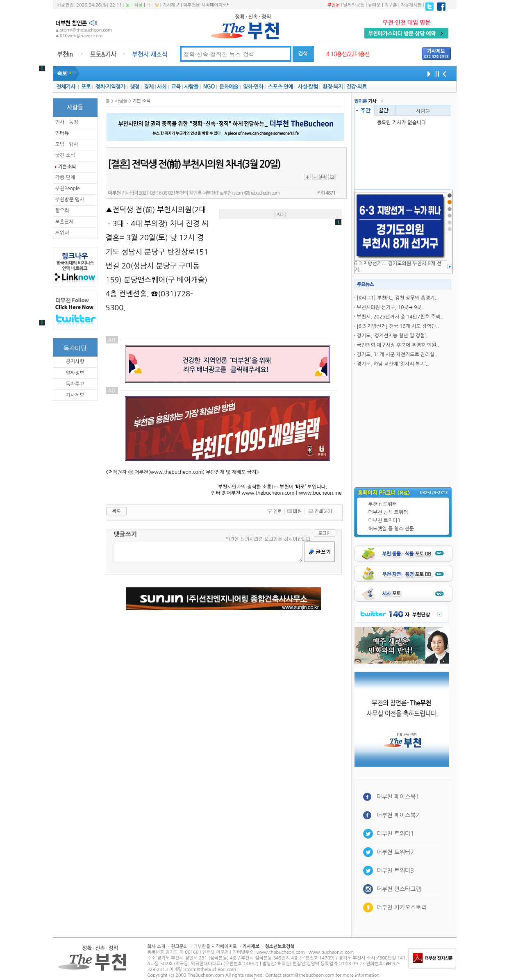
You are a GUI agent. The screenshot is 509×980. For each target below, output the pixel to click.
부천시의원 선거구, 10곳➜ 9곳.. (391, 307)
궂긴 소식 (65, 155)
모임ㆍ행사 (67, 144)
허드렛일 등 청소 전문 (391, 529)
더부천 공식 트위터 (388, 512)
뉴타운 (374, 5)
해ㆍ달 (153, 5)
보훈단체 (65, 222)
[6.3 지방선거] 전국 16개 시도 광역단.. (398, 326)
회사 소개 (156, 947)
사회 (162, 87)
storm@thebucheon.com (257, 193)
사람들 (191, 87)
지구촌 (391, 5)
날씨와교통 (354, 5)
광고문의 (179, 947)
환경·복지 (333, 87)
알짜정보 (75, 373)
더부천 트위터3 (384, 521)
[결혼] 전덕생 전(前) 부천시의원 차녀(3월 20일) (194, 164)
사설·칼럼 (308, 87)
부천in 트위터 (383, 504)
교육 (176, 87)
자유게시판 (411, 5)
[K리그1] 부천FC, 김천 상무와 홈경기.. (397, 298)
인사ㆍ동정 (67, 122)
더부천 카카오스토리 (402, 907)
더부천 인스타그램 (399, 889)
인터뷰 (62, 133)
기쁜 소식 (67, 167)
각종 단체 (65, 177)
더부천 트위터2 (395, 852)
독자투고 (75, 384)
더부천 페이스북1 (398, 797)
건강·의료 (356, 87)
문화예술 (229, 87)
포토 (86, 87)
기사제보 (171, 5)
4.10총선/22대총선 (348, 54)
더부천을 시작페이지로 (206, 5)
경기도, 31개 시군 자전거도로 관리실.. (397, 355)
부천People (68, 189)
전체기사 (66, 87)
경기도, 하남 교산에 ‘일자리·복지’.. (393, 364)
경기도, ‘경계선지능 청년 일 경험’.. (392, 336)
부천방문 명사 (70, 200)
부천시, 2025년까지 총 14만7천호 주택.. (400, 317)
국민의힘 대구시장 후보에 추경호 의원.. (398, 345)
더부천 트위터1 (395, 834)
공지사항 (75, 362)
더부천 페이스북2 (398, 815)
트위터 (62, 233)
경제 (149, 87)
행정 (135, 87)
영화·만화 (253, 87)
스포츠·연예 (281, 87)
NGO (209, 87)
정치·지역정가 (110, 87)
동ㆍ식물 (134, 5)
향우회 (62, 211)
